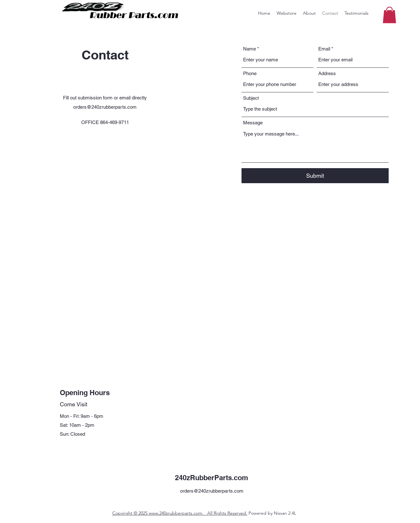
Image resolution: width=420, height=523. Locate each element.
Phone (250, 73)
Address (327, 73)
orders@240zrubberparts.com (105, 107)
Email (324, 49)
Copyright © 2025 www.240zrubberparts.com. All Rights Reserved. (180, 513)
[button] (389, 15)
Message (253, 123)
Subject (251, 98)
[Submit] (315, 176)
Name (250, 49)
